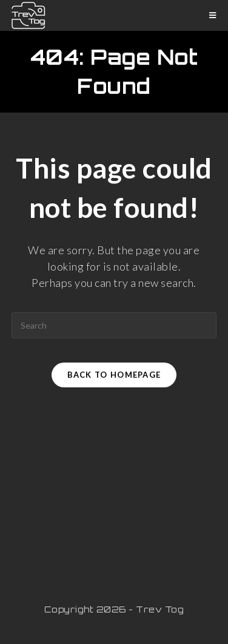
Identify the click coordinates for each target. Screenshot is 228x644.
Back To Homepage (114, 375)
